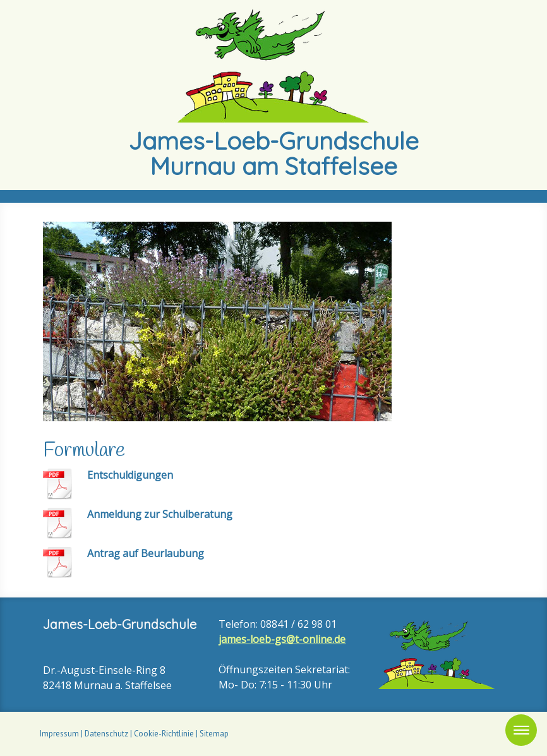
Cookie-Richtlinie (164, 734)
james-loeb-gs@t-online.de (282, 639)
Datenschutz (106, 734)
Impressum (59, 734)
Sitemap (214, 734)
